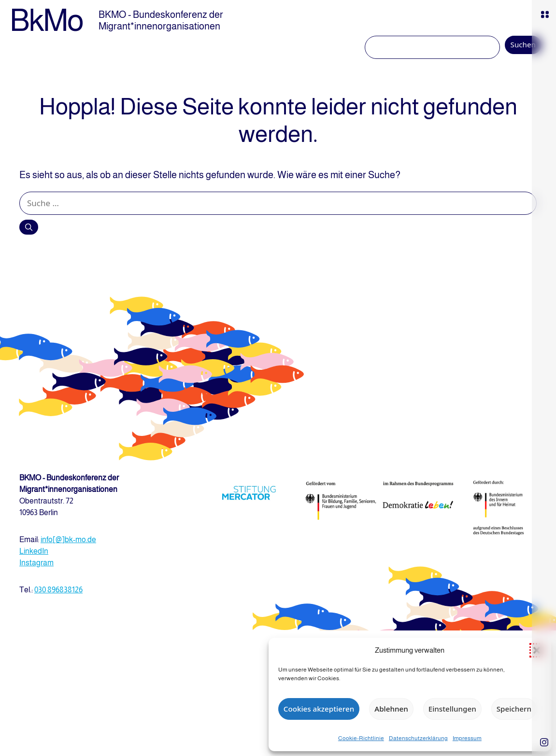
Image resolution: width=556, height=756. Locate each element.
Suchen (523, 44)
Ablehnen (391, 709)
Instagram (36, 563)
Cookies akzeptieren (319, 709)
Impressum (467, 738)
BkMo (46, 20)
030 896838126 (58, 590)
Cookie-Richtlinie (361, 738)
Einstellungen (452, 709)
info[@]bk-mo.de (68, 539)
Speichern (514, 709)
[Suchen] (29, 227)
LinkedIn (34, 551)
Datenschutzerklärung (418, 738)
